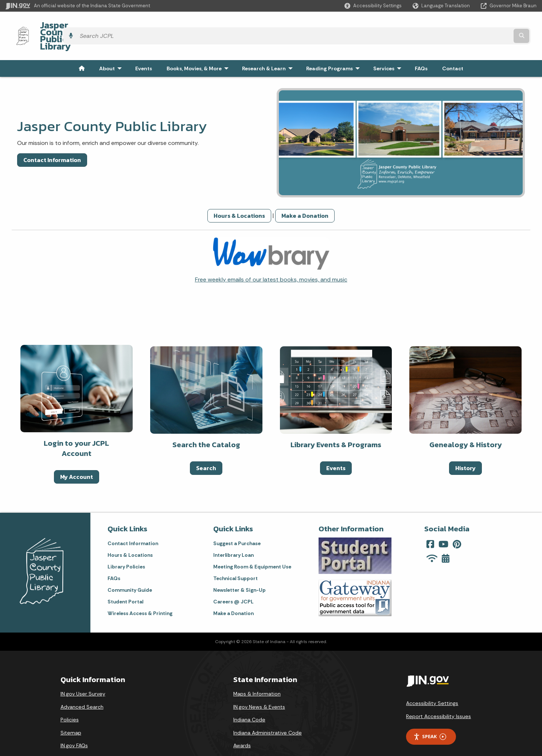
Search (206, 448)
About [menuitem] (112, 49)
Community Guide (130, 570)
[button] (373, 6)
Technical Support (235, 559)
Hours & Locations (239, 196)
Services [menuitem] (389, 49)
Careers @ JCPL (233, 582)
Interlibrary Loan (233, 535)
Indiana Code (249, 700)
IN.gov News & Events (259, 687)
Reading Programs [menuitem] (335, 49)
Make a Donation (305, 196)
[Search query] (472, 26)
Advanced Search (82, 687)
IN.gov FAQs (74, 726)
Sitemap (71, 713)
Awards (242, 726)
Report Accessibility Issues (438, 697)
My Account (77, 457)
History (465, 448)
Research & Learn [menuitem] (269, 49)
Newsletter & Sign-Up (239, 570)
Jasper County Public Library (93, 26)
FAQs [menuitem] (421, 49)
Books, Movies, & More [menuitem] (199, 49)
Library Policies (126, 547)
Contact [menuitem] (453, 49)
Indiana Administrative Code (268, 713)
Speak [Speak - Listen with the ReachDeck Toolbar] (430, 717)
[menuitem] (82, 49)
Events (336, 448)
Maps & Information (257, 674)
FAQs (114, 559)
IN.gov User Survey (83, 674)
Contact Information (52, 140)
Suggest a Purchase (237, 524)
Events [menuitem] (144, 49)
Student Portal (125, 582)
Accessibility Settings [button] (432, 684)
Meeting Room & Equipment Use (252, 547)
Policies (70, 700)
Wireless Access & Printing (140, 594)
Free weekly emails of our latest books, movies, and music (271, 260)
